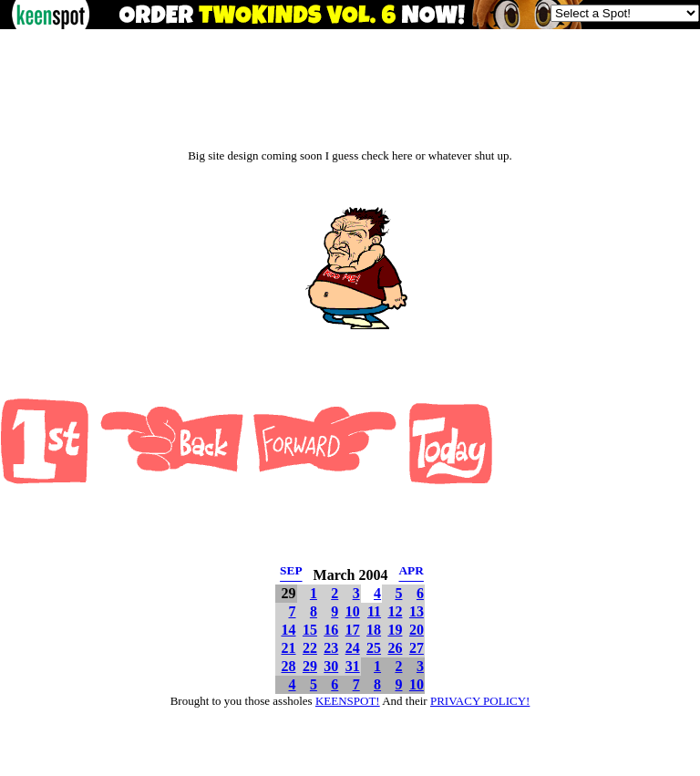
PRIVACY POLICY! (480, 701)
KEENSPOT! (348, 701)
